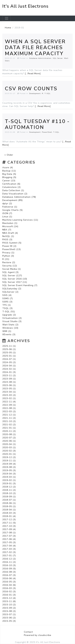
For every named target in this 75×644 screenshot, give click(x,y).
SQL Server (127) (12, 276)
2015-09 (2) (9, 608)
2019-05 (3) (9, 470)
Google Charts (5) (12, 210)
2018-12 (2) (9, 487)
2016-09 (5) (9, 569)
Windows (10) (10, 328)
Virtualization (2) (12, 318)
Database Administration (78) (19, 197)
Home (8, 28)
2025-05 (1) (9, 353)
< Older (9, 155)
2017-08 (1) (9, 533)
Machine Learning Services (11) (20, 220)
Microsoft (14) (10, 226)
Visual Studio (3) (12, 321)
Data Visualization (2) (15, 194)
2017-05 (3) (9, 542)
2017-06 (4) (9, 539)
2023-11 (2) (9, 375)
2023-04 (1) (9, 392)
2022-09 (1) (9, 405)
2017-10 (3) (9, 526)
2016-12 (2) (9, 559)
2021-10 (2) (9, 421)
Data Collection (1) (13, 190)
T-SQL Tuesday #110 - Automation (37, 124)
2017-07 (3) (9, 536)
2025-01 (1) (9, 356)
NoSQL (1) (8, 236)
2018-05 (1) (9, 506)
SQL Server (58, 58)
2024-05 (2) (9, 362)
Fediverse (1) (10, 207)
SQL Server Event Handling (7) (20, 285)
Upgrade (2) (9, 315)
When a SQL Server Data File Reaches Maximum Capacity (35, 48)
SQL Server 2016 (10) (15, 279)
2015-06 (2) (9, 618)
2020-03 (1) (9, 447)
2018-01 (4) (9, 516)
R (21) (6, 259)
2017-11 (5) (9, 523)
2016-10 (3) (9, 565)
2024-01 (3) (9, 372)
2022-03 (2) (9, 411)
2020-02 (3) (9, 451)
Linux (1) (7, 217)
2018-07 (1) (9, 500)
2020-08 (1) (9, 434)
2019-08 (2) (9, 467)
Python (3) (8, 256)
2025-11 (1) (9, 346)
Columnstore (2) (11, 187)
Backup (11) (9, 171)
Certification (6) (11, 184)
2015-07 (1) (9, 614)
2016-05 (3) (9, 582)
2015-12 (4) (9, 598)
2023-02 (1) (9, 398)
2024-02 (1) (9, 369)
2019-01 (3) (9, 484)
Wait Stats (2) (10, 325)
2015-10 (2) (9, 605)
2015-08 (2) (9, 611)
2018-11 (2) (9, 490)
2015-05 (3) (9, 621)
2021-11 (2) (9, 418)
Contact (28, 632)
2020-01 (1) (9, 454)
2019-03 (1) (9, 477)
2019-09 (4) (9, 464)
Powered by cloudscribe (38, 635)
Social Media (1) (12, 269)
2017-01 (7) (9, 556)
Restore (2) (9, 262)
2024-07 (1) (9, 359)
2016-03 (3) (9, 588)
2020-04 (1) (9, 444)
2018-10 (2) (9, 493)
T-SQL (47, 93)
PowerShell (47, 132)
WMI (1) (7, 331)
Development (35, 93)
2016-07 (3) (9, 575)
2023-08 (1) (9, 382)
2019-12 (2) (9, 457)
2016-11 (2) (9, 562)
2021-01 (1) (9, 428)
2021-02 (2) (9, 425)
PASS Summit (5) (12, 243)
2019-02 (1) (9, 480)
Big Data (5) (9, 174)
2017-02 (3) (9, 552)
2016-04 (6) (9, 585)
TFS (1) (7, 305)
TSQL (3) (7, 308)
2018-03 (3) (9, 513)
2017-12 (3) (9, 520)
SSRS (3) (7, 302)
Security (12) (10, 266)
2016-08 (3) (9, 572)
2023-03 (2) (9, 395)
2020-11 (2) (9, 431)
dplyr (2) (7, 204)
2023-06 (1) (9, 385)
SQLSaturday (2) (12, 289)
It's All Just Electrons (25, 6)
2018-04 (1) (9, 510)
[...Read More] (33, 74)
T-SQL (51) (9, 312)
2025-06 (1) (9, 349)
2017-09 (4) (9, 529)
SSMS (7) (8, 298)
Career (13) (9, 181)
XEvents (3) (9, 334)
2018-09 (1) (9, 497)
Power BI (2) (9, 246)
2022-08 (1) (9, 408)
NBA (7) (7, 230)
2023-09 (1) (9, 379)
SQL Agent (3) (10, 272)
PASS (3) (7, 240)
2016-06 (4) (9, 578)
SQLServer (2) (10, 292)
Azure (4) (8, 168)
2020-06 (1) (9, 441)
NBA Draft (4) (10, 233)
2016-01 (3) (9, 595)
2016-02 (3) (9, 592)
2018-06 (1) (9, 503)
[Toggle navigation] (7, 18)
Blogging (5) (9, 177)
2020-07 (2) (9, 438)
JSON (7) (7, 213)
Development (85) (12, 200)
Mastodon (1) (10, 223)
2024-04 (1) (9, 366)
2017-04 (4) (9, 546)
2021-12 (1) (9, 415)
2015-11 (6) (9, 601)
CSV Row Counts (31, 89)
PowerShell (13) (12, 249)
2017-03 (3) (9, 549)
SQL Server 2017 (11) (15, 282)
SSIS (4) (7, 295)
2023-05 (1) (9, 389)
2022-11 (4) (9, 402)
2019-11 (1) (9, 461)
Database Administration (40, 58)
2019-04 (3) (9, 474)
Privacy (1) (8, 253)
